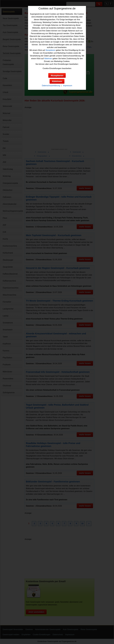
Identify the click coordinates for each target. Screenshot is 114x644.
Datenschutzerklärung (51, 86)
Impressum (67, 86)
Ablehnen (48, 59)
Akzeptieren (50, 50)
